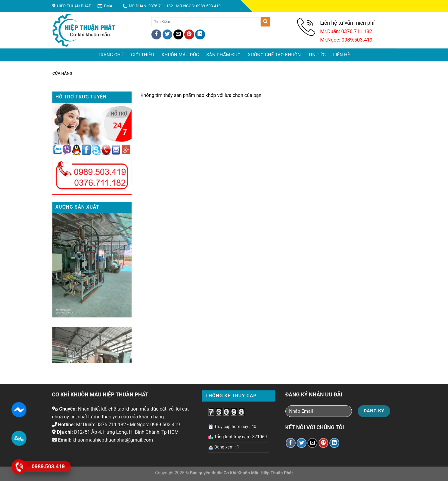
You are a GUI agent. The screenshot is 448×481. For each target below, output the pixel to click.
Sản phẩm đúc (224, 55)
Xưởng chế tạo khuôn (274, 55)
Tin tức (317, 55)
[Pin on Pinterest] (189, 34)
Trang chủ (111, 55)
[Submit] (266, 22)
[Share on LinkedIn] (200, 34)
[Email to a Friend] (178, 34)
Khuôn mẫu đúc (180, 55)
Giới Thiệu (143, 55)
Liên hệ (342, 55)
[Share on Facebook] (156, 34)
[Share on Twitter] (168, 34)
